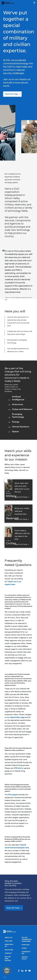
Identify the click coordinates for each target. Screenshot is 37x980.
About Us (8, 938)
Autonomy (18, 405)
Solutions (9, 950)
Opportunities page (17, 717)
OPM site (17, 768)
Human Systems (21, 427)
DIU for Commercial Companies (27, 940)
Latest (24, 948)
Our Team (9, 941)
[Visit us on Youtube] (29, 972)
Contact (8, 953)
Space (15, 432)
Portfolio (26, 945)
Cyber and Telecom (22, 409)
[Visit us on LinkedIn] (22, 972)
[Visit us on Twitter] (26, 972)
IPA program (13, 795)
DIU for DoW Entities (8, 959)
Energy (16, 422)
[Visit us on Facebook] (19, 972)
